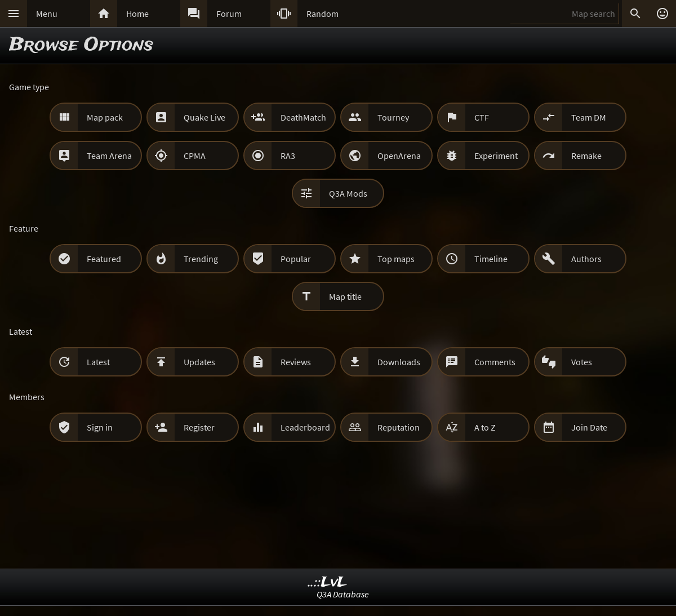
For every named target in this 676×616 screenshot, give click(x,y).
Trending (201, 259)
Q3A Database (343, 594)
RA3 (288, 156)
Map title (345, 296)
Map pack (105, 117)
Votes (582, 362)
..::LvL (328, 582)
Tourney (393, 117)
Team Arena (109, 156)
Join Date (589, 427)
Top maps (396, 259)
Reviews (296, 362)
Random (323, 14)
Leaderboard (305, 427)
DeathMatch (303, 117)
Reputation (399, 427)
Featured (104, 259)
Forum (229, 14)
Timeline (491, 259)
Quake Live (204, 117)
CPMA (195, 156)
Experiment (496, 156)
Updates (199, 362)
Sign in (100, 427)
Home (137, 14)
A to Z (485, 427)
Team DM (589, 117)
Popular (296, 259)
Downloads (399, 362)
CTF (482, 117)
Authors (586, 259)
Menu (47, 14)
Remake (586, 156)
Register (199, 427)
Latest (98, 362)
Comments (495, 362)
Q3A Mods (348, 193)
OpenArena (399, 156)
